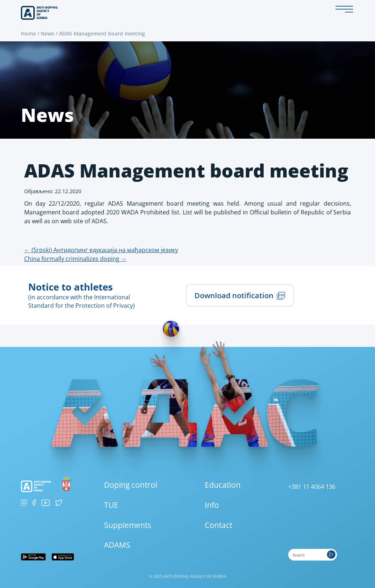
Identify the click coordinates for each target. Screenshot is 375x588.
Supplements (128, 525)
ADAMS (117, 545)
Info (212, 505)
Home (28, 33)
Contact (218, 525)
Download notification (240, 295)
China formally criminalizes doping (75, 259)
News (47, 33)
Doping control (131, 485)
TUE (111, 505)
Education (223, 485)
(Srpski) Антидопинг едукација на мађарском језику (101, 250)
